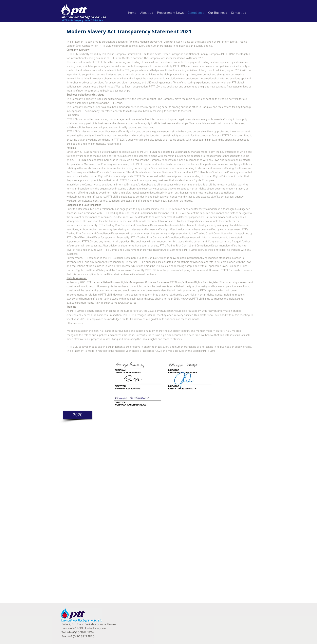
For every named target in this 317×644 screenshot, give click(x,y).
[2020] (78, 415)
